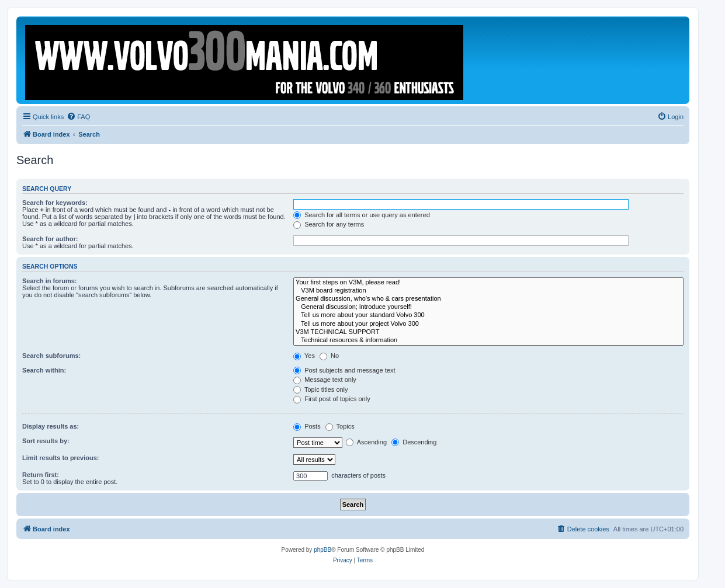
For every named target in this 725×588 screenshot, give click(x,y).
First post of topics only (332, 399)
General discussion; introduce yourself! (488, 307)
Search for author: (50, 239)
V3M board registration (488, 291)
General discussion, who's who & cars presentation (488, 299)
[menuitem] (78, 117)
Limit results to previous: (60, 458)
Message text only (325, 380)
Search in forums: (50, 281)
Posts (307, 426)
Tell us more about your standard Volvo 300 (488, 315)
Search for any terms (329, 224)
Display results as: (51, 426)
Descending (414, 442)
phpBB (322, 550)
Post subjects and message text (344, 370)
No (329, 356)
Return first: (41, 475)
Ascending (366, 442)
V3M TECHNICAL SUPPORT (488, 332)
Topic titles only (320, 389)
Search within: (44, 370)
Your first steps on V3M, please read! (488, 283)
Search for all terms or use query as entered (362, 215)
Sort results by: (46, 441)
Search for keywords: (55, 203)
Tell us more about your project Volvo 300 (488, 324)
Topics (340, 426)
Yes (304, 356)
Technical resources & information (488, 340)
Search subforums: (51, 356)
